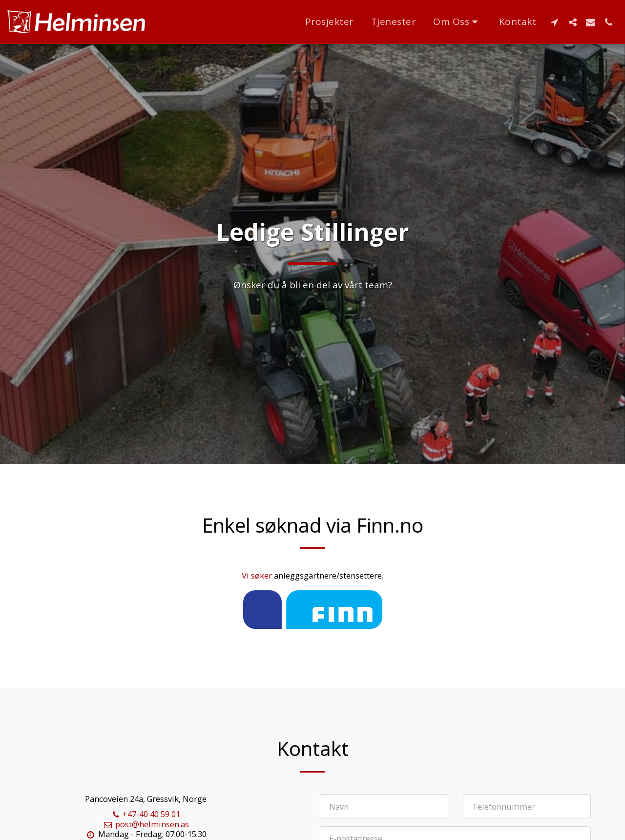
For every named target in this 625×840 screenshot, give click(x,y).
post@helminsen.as (146, 824)
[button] (457, 22)
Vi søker (258, 575)
